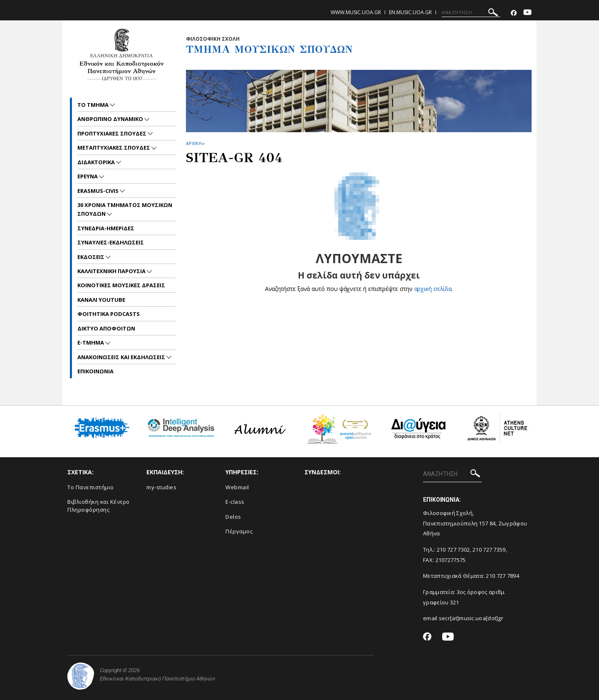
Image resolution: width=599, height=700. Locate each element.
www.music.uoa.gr (356, 12)
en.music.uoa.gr (410, 12)
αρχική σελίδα (433, 289)
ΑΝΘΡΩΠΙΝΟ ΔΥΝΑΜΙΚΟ (111, 119)
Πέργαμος (239, 531)
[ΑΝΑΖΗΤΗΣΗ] (471, 12)
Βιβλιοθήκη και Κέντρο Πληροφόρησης (99, 506)
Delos (233, 517)
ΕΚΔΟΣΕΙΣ (92, 257)
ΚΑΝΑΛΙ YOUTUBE (101, 300)
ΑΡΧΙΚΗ (194, 143)
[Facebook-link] (514, 13)
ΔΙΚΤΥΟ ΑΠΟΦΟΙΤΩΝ (106, 328)
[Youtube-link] (527, 13)
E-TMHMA (91, 343)
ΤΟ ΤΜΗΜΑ (94, 105)
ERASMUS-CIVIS (99, 191)
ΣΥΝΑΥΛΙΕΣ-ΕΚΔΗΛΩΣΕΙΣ (111, 242)
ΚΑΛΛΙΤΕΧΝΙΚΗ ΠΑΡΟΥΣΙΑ (112, 271)
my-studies (161, 487)
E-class (235, 502)
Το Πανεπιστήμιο (91, 487)
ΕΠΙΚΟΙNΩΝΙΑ (95, 371)
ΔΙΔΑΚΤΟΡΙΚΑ (97, 162)
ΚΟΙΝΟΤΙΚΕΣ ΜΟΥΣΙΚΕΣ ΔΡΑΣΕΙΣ (121, 285)
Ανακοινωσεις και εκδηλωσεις (122, 357)
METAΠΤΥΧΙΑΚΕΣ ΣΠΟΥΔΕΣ (114, 148)
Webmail (237, 487)
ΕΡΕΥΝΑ (88, 176)
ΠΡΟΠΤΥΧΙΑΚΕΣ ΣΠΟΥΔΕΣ (113, 133)
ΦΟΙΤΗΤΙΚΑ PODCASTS (109, 314)
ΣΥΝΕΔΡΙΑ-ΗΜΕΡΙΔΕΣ (106, 228)
